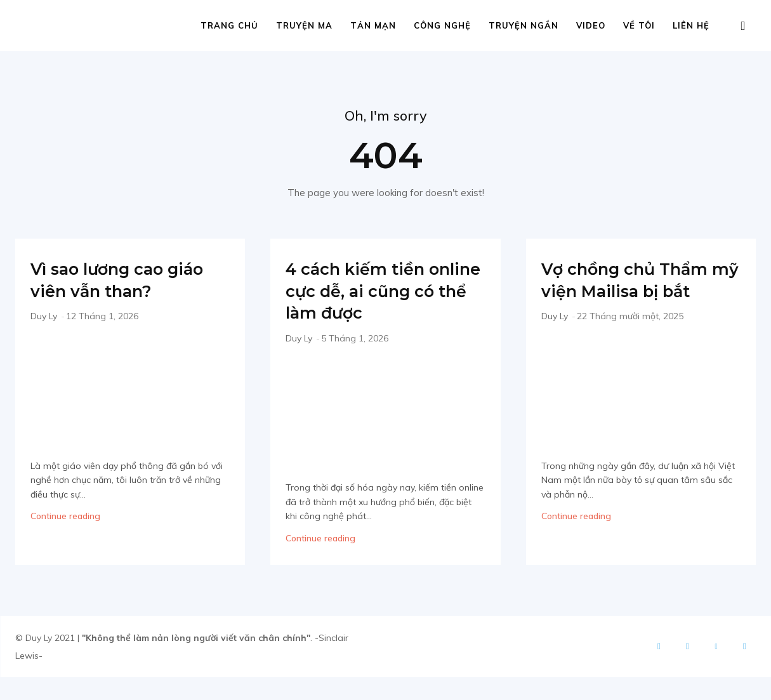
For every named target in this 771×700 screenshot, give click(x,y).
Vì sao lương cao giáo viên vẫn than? (125, 281)
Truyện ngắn (524, 25)
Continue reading (65, 517)
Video (591, 25)
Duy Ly (44, 317)
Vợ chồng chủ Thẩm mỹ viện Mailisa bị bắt (639, 291)
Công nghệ (442, 25)
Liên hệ (691, 25)
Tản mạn (373, 25)
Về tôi (639, 25)
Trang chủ (229, 25)
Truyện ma (304, 25)
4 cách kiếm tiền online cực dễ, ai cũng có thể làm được (367, 302)
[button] (743, 26)
